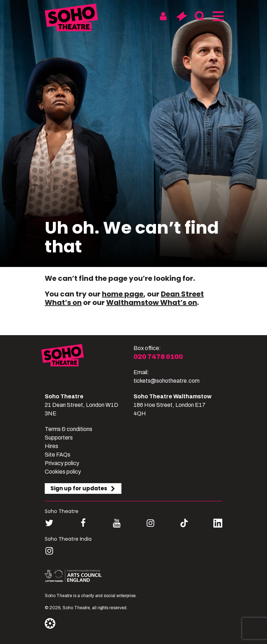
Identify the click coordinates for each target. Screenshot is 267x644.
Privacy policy (62, 463)
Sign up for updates (83, 488)
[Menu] (217, 16)
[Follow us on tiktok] (184, 523)
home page (123, 294)
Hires (51, 446)
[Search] (199, 16)
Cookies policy (63, 472)
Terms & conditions (69, 429)
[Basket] (181, 16)
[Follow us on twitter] (49, 523)
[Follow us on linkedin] (218, 525)
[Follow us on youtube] (117, 523)
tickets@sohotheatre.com (167, 381)
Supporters (59, 438)
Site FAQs (58, 455)
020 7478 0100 (158, 357)
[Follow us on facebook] (83, 523)
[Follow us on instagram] (150, 523)
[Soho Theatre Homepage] (71, 19)
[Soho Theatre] (87, 365)
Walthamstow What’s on (152, 302)
